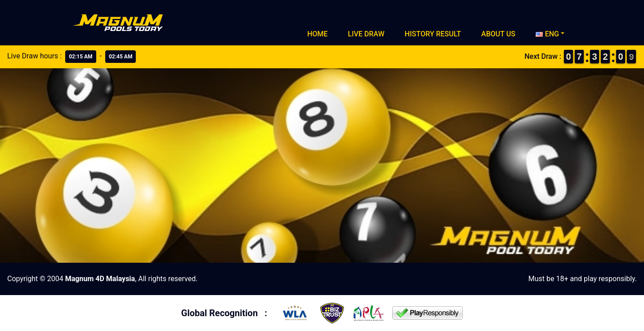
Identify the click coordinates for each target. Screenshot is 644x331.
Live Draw (366, 34)
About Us (498, 34)
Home (317, 34)
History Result (433, 34)
